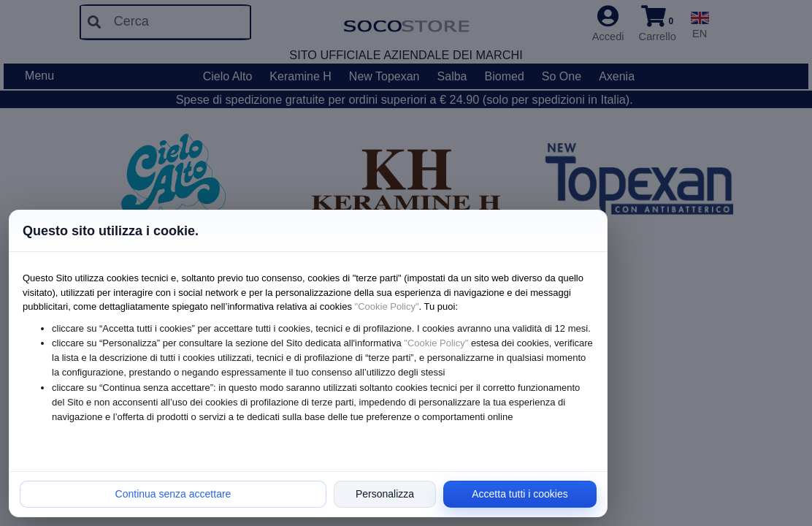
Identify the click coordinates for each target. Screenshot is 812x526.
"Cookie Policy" (387, 306)
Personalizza (385, 494)
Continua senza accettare (173, 494)
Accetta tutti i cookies (520, 494)
